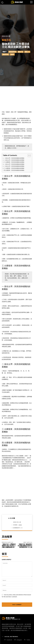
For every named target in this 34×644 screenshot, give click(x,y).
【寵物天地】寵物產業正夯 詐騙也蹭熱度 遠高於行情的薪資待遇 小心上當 (25, 546)
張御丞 (12, 54)
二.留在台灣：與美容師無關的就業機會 (14, 160)
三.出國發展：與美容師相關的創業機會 (14, 168)
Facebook (9, 640)
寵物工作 (27, 52)
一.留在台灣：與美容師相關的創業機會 (14, 164)
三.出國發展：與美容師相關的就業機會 (14, 162)
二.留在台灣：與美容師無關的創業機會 (14, 166)
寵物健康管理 (13, 52)
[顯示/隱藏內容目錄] (28, 156)
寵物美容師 (5, 54)
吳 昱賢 (13, 518)
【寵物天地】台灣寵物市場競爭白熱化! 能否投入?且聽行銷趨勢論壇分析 (9, 546)
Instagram (19, 640)
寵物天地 (6, 40)
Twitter (28, 640)
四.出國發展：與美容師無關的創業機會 (14, 170)
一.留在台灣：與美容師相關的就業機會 (14, 158)
